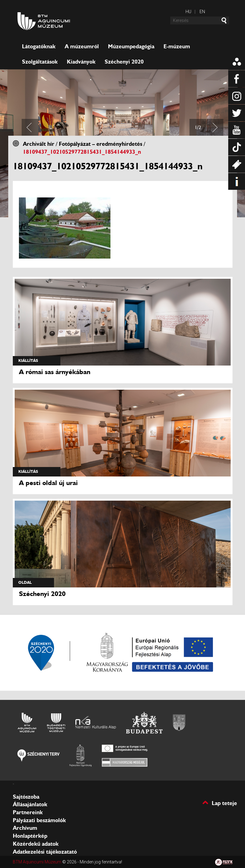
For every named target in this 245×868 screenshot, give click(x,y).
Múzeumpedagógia (131, 46)
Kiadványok (81, 62)
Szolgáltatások (40, 62)
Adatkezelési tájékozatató (45, 852)
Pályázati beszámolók (39, 820)
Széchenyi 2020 (124, 62)
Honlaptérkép (30, 836)
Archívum (25, 828)
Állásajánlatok (30, 804)
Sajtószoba (26, 797)
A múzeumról (82, 46)
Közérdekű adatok (36, 844)
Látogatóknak (39, 46)
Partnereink (28, 812)
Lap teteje (224, 803)
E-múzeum (177, 46)
